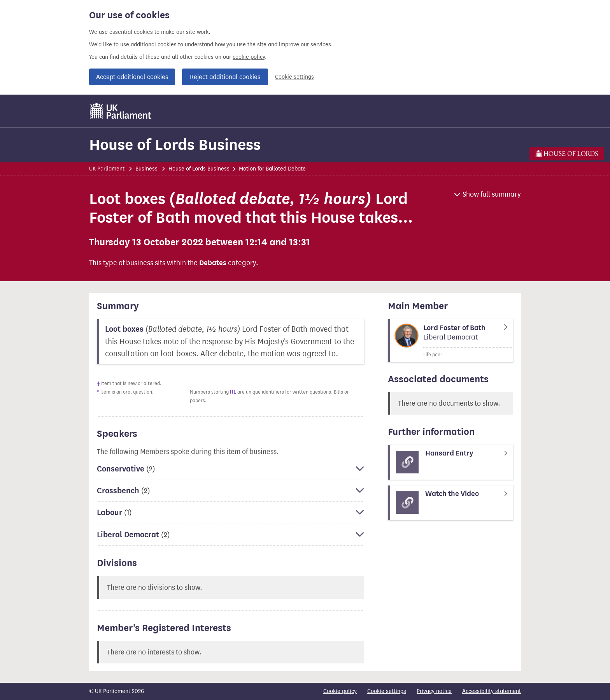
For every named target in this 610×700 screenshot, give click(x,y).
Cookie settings (294, 77)
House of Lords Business (175, 145)
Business (146, 169)
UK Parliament (107, 169)
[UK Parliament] (121, 111)
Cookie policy (340, 691)
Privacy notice (434, 691)
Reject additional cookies (225, 77)
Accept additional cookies (132, 77)
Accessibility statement (492, 691)
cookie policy (249, 57)
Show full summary (492, 194)
